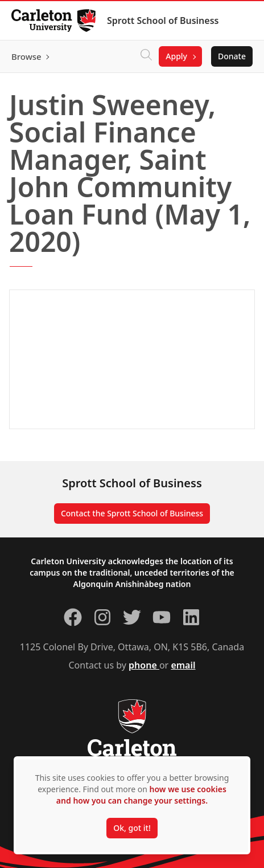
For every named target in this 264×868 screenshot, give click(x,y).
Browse (26, 56)
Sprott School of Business (163, 21)
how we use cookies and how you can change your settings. (141, 795)
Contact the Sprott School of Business (132, 513)
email (183, 665)
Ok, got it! (132, 828)
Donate (232, 56)
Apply (176, 56)
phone (144, 665)
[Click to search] (146, 56)
